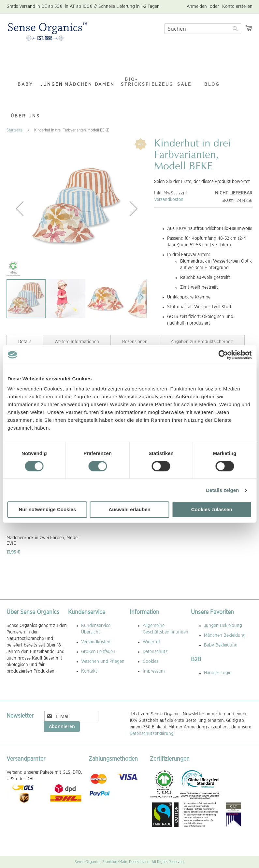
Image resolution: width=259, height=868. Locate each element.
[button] (20, 208)
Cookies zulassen (212, 509)
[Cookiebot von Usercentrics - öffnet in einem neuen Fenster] (223, 355)
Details (25, 342)
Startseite (14, 130)
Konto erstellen (237, 7)
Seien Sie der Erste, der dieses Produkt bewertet (202, 182)
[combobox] (203, 29)
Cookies (151, 662)
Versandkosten (169, 200)
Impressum (154, 671)
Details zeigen (222, 490)
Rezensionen (135, 342)
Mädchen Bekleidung (225, 635)
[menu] (129, 85)
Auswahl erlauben (129, 509)
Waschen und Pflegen (103, 662)
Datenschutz (155, 652)
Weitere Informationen (77, 342)
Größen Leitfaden (98, 652)
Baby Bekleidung (221, 645)
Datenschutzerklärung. (152, 734)
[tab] (25, 341)
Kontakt (89, 671)
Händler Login (218, 673)
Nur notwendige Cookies (47, 509)
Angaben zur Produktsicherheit (202, 342)
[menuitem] (25, 72)
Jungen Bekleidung (223, 626)
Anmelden (197, 7)
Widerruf (151, 642)
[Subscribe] (62, 726)
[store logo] (47, 32)
